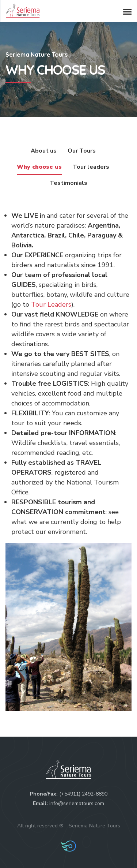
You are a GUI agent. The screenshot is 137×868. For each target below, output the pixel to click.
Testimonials (68, 183)
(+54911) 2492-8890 (83, 794)
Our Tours (82, 151)
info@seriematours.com (77, 803)
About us (44, 151)
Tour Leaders (51, 304)
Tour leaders (91, 167)
